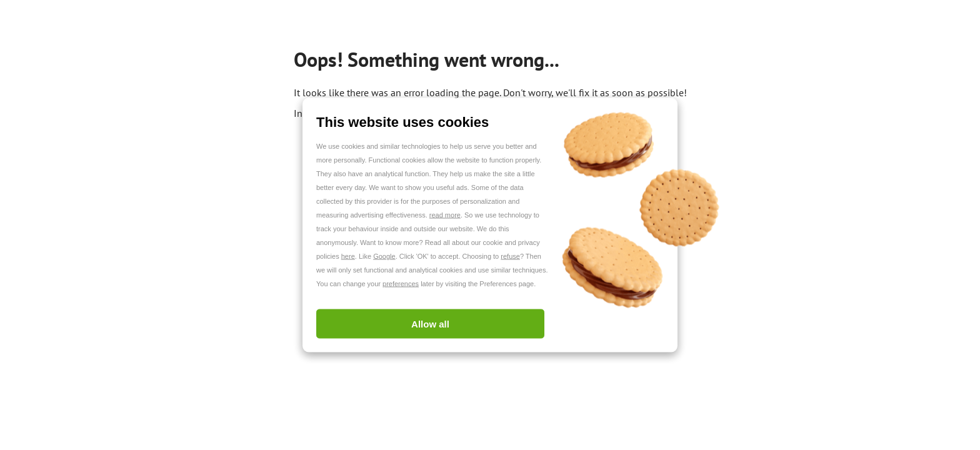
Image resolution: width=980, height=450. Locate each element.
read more (445, 215)
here (348, 256)
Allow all (430, 324)
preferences (401, 284)
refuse (510, 256)
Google (384, 256)
